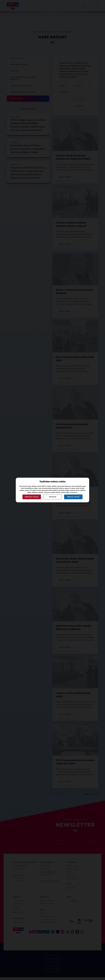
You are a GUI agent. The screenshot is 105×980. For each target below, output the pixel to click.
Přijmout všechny (73, 497)
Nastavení (52, 497)
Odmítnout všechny (32, 497)
